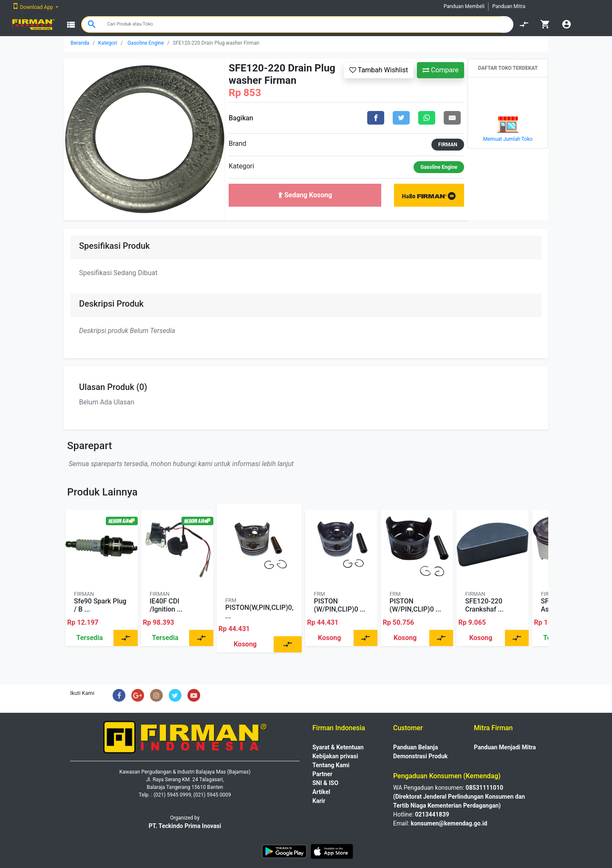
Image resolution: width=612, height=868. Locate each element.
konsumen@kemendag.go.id (449, 823)
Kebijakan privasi (335, 756)
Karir (319, 801)
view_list (71, 25)
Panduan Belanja (416, 747)
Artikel (321, 792)
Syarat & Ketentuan (338, 747)
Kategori (108, 43)
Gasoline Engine (146, 43)
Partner (322, 774)
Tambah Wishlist (379, 70)
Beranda (80, 43)
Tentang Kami (331, 765)
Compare (441, 70)
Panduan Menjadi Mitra (505, 747)
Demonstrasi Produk (420, 756)
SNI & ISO (325, 783)
